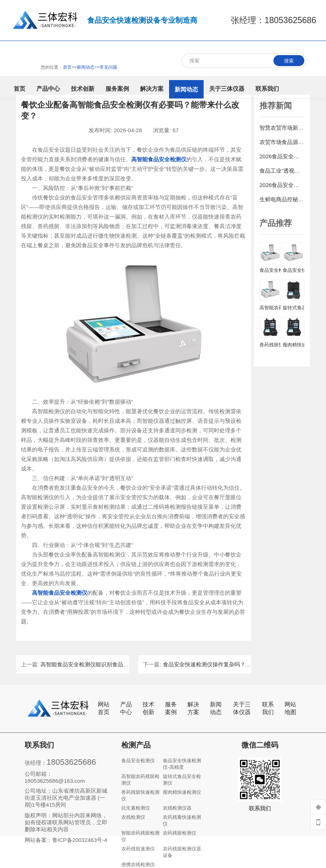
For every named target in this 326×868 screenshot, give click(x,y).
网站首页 (104, 708)
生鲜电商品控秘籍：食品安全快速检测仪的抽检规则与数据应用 (282, 199)
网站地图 (290, 708)
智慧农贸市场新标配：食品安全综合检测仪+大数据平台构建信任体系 (282, 128)
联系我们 (268, 708)
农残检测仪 (133, 817)
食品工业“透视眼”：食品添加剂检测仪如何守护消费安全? (282, 171)
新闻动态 (216, 708)
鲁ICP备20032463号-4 (80, 840)
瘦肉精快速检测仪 (182, 792)
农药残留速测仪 (138, 849)
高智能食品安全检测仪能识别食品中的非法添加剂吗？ (107, 664)
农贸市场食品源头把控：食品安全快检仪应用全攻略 (282, 142)
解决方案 (193, 708)
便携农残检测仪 (138, 865)
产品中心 (126, 708)
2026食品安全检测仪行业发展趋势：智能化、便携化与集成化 (282, 185)
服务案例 (171, 708)
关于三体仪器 (242, 708)
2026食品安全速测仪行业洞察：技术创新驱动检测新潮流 (282, 156)
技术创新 (148, 708)
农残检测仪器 (177, 808)
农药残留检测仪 (180, 833)
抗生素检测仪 (136, 808)
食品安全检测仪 (138, 761)
